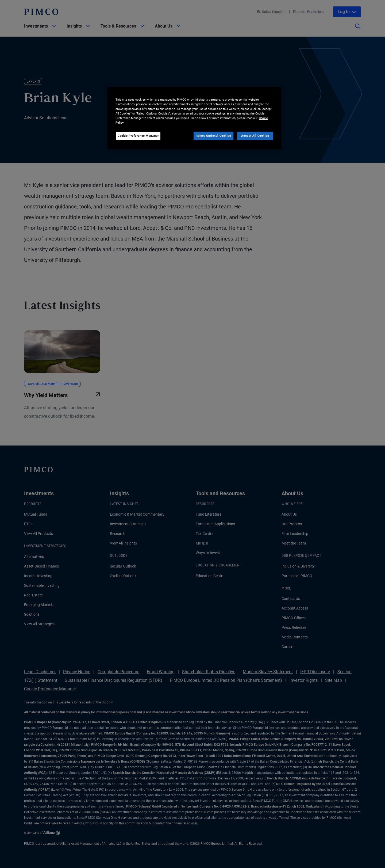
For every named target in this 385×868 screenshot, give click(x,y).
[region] (194, 118)
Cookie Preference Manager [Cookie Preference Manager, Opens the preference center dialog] (138, 136)
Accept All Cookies (255, 136)
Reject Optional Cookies (213, 136)
